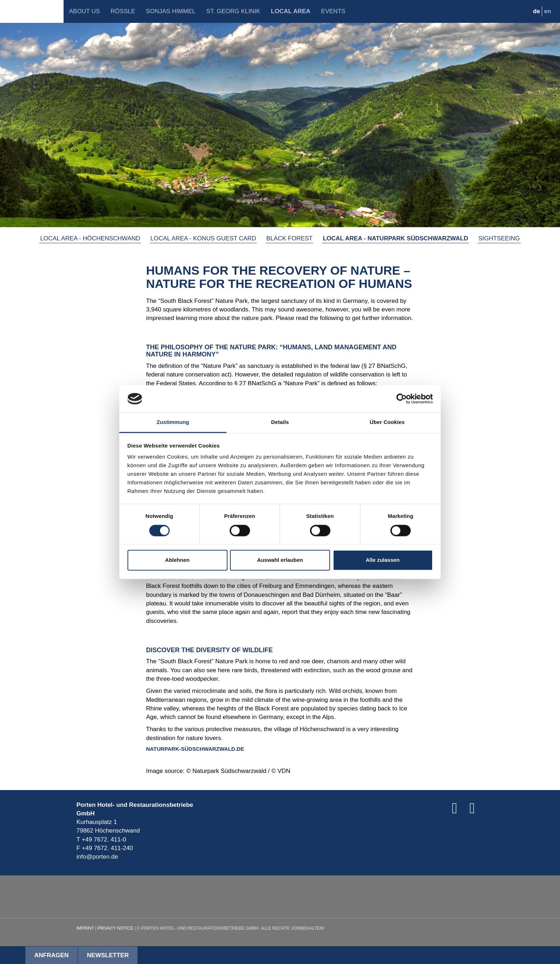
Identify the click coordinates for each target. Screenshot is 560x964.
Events (333, 11)
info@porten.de (97, 857)
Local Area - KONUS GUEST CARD (203, 238)
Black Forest (289, 238)
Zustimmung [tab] (173, 422)
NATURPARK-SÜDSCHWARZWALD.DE (195, 749)
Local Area (291, 11)
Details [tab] (280, 422)
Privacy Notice (115, 928)
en (547, 11)
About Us (84, 11)
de (536, 11)
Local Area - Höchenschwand (90, 238)
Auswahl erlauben (280, 560)
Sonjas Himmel (171, 11)
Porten (32, 11)
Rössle (123, 11)
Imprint (85, 928)
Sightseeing (499, 238)
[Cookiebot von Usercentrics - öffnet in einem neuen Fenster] (402, 399)
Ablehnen (177, 560)
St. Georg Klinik (233, 11)
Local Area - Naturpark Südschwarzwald (396, 238)
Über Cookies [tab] (387, 422)
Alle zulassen (383, 560)
